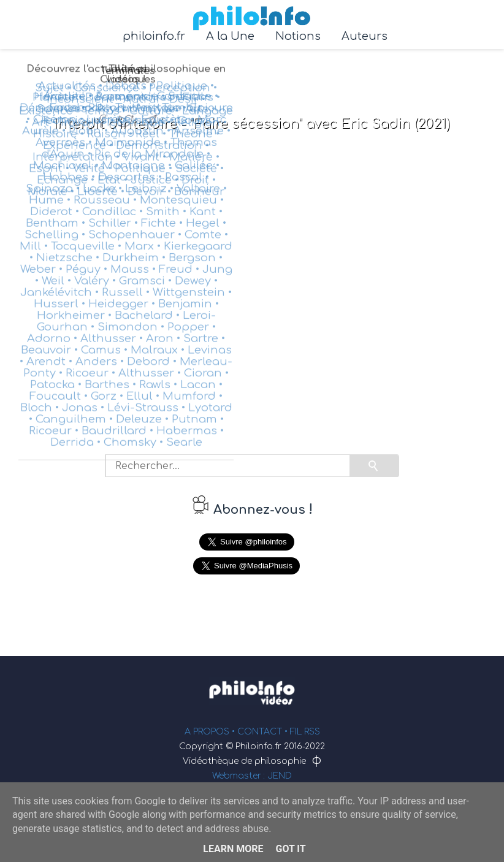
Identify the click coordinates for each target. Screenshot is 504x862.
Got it (290, 849)
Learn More (233, 849)
